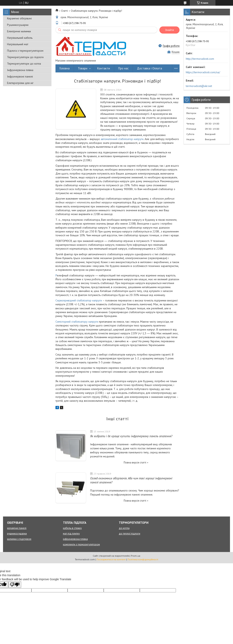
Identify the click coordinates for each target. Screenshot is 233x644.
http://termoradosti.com (200, 59)
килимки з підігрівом (19, 539)
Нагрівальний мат (18, 44)
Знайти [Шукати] (169, 30)
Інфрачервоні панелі (20, 76)
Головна (65, 68)
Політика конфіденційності (143, 559)
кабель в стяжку (72, 528)
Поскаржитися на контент (111, 559)
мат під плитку (71, 534)
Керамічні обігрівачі (19, 18)
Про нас (123, 68)
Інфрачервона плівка (20, 70)
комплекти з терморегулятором (81, 544)
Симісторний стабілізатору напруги (77, 322)
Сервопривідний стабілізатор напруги (79, 300)
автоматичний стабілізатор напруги (122, 139)
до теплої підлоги (130, 534)
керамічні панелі (17, 528)
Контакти (104, 68)
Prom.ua (136, 556)
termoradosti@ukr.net (199, 86)
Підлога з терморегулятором (25, 51)
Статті (64, 11)
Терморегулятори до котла (24, 64)
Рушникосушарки (18, 25)
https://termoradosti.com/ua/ (203, 72)
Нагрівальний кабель (20, 38)
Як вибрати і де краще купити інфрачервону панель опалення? (131, 436)
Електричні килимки (19, 31)
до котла (124, 528)
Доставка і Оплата (149, 68)
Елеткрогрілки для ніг (20, 83)
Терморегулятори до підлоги (25, 57)
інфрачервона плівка (75, 539)
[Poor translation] (15, 585)
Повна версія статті (135, 463)
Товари (83, 68)
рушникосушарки (17, 534)
